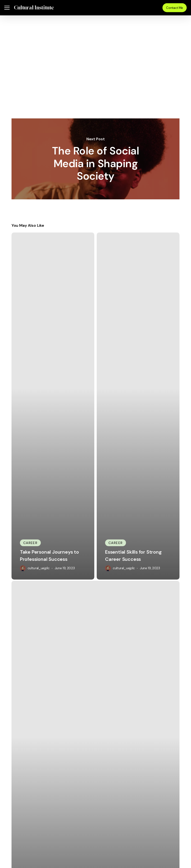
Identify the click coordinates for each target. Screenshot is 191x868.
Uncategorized (94, 31)
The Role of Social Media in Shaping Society (95, 159)
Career (30, 543)
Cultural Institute (34, 8)
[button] (7, 8)
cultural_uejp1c (103, 56)
